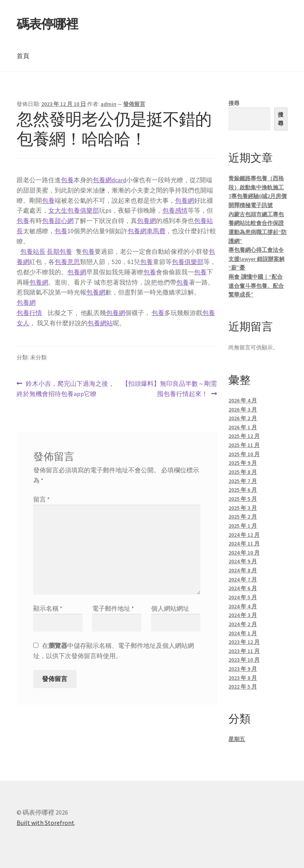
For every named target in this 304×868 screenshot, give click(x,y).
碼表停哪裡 (47, 24)
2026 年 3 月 (243, 409)
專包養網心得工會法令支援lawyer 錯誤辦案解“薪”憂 (256, 259)
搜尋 (234, 103)
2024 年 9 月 (243, 561)
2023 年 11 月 (244, 651)
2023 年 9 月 (243, 669)
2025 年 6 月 (243, 490)
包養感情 (175, 210)
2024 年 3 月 (243, 615)
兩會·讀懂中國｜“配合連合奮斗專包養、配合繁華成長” (256, 286)
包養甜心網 (58, 221)
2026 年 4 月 (243, 400)
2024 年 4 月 (243, 606)
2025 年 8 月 (243, 472)
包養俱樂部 (188, 262)
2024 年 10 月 (244, 553)
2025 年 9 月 (243, 463)
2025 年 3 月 (243, 508)
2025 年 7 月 (243, 481)
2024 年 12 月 (244, 535)
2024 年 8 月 (243, 570)
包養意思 (67, 262)
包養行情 (29, 313)
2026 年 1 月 (243, 427)
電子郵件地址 (113, 608)
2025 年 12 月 (244, 436)
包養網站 (100, 323)
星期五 (237, 739)
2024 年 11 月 (244, 543)
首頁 (23, 56)
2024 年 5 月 (243, 597)
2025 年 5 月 (243, 499)
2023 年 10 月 (244, 660)
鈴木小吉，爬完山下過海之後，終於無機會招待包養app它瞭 (66, 389)
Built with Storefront (46, 823)
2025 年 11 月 (244, 445)
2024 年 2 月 (243, 624)
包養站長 (33, 251)
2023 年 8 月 (243, 678)
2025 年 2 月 (243, 517)
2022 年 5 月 (243, 687)
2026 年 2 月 (243, 418)
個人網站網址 (170, 608)
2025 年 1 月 (243, 526)
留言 (42, 499)
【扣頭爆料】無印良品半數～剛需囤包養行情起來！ (169, 389)
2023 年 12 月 (244, 642)
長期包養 (59, 251)
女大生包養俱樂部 (74, 210)
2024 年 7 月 (243, 579)
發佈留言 (134, 104)
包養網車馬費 (146, 231)
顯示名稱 (48, 608)
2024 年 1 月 (243, 633)
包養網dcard (109, 180)
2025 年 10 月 (244, 454)
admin (108, 104)
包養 (67, 180)
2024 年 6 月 (243, 588)
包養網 (184, 200)
